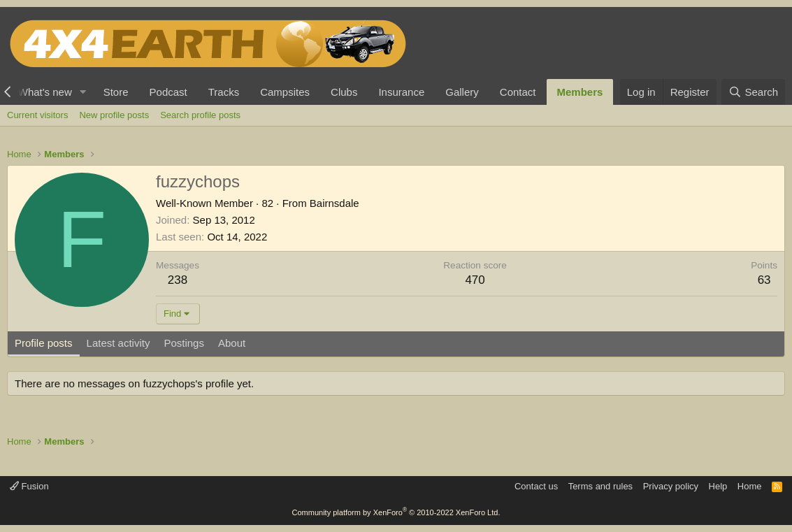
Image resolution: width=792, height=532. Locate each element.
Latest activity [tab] (118, 343)
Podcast (168, 92)
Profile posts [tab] (44, 343)
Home (750, 486)
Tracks (224, 92)
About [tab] (232, 343)
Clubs (344, 92)
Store (116, 92)
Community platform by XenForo (396, 512)
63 (764, 280)
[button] (83, 92)
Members (580, 92)
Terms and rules (600, 486)
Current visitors (37, 115)
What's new (45, 92)
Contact (518, 92)
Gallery (462, 92)
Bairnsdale (334, 203)
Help (718, 486)
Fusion (29, 486)
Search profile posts (200, 115)
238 (178, 280)
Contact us (536, 486)
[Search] (753, 92)
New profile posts (114, 115)
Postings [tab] (184, 343)
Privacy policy (671, 486)
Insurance (401, 92)
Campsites (285, 92)
